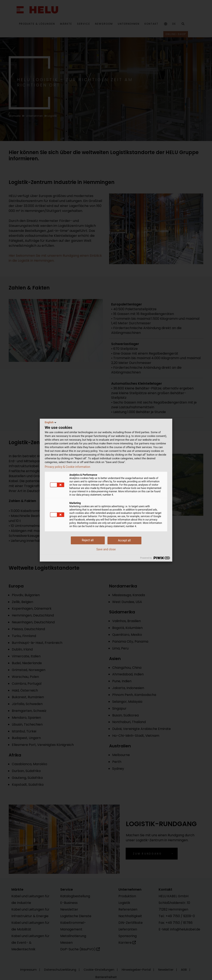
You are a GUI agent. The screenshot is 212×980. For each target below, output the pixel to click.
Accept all (124, 540)
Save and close (106, 549)
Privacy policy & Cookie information (67, 467)
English (51, 422)
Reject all (88, 540)
